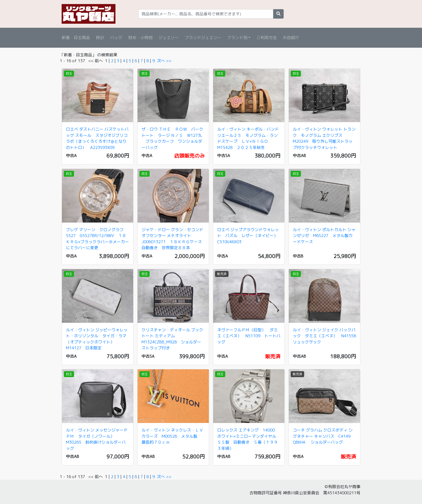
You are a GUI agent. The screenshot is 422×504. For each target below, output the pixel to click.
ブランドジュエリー (203, 38)
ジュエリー (169, 38)
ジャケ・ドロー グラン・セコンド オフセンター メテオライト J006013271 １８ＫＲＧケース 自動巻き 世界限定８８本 (174, 239)
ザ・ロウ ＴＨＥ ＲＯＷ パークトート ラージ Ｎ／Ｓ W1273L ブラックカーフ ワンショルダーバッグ (172, 138)
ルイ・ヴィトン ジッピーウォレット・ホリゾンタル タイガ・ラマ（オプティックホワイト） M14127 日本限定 (97, 339)
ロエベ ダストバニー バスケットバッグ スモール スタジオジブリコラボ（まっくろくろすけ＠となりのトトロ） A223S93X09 (97, 138)
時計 (100, 38)
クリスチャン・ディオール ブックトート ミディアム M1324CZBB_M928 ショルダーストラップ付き (172, 339)
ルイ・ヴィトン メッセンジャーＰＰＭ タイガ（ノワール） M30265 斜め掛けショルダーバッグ (97, 439)
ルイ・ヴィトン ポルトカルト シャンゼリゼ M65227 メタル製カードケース (324, 236)
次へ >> (164, 61)
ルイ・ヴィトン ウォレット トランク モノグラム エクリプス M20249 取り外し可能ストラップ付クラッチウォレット (324, 138)
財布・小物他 (140, 38)
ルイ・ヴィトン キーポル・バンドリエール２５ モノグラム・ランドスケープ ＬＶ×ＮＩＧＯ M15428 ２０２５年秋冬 (248, 138)
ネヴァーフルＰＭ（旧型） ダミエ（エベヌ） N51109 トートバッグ (249, 336)
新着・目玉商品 (76, 38)
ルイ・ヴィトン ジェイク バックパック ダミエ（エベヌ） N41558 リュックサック (326, 336)
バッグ (116, 38)
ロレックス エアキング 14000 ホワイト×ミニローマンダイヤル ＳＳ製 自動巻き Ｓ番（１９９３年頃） (249, 439)
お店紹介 (291, 38)
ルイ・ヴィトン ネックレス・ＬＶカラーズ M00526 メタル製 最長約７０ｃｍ (172, 436)
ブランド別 (237, 38)
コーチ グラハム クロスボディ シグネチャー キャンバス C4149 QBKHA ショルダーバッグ (323, 436)
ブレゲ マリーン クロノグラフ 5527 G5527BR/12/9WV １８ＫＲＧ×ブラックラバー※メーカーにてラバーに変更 (97, 239)
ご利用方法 (267, 38)
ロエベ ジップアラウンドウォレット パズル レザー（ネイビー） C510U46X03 (249, 236)
